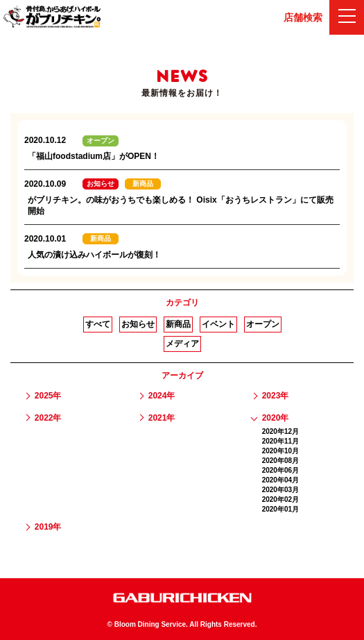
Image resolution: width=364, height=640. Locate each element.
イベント (218, 324)
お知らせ (138, 324)
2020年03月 (280, 490)
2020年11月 (280, 441)
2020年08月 (280, 461)
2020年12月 (280, 431)
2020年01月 (280, 509)
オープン (263, 324)
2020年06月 (280, 470)
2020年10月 (280, 451)
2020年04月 (280, 480)
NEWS (182, 76)
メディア (182, 344)
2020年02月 (280, 499)
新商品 (178, 324)
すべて (98, 324)
